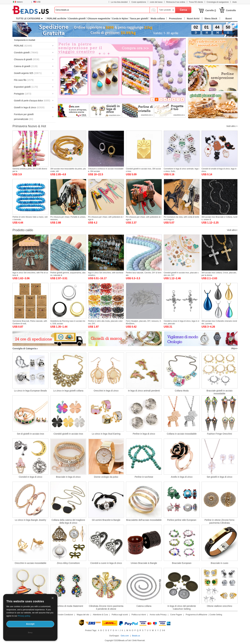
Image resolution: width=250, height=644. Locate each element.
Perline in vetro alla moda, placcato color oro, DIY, (105, 322)
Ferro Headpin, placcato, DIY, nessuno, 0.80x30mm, (144, 322)
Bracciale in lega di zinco (68, 477)
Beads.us (136, 636)
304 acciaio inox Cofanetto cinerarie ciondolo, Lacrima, (219, 322)
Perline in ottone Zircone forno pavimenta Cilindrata (220, 521)
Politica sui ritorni (139, 615)
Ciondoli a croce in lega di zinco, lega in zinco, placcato (182, 322)
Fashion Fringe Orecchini (219, 434)
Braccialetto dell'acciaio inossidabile (144, 520)
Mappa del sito (83, 615)
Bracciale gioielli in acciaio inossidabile (219, 392)
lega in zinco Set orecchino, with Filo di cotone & (30, 274)
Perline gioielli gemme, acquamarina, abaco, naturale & (68, 274)
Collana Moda (182, 391)
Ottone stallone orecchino (219, 606)
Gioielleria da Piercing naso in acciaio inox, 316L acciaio (68, 322)
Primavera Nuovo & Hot (29, 126)
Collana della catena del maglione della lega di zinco (68, 521)
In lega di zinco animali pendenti (144, 391)
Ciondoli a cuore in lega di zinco (106, 563)
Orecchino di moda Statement (68, 606)
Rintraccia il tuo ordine (176, 2)
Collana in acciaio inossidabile (182, 434)
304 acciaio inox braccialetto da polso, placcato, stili (68, 170)
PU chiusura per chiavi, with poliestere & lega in (106, 218)
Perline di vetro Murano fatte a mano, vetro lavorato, (30, 218)
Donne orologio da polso (106, 477)
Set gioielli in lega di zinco (219, 477)
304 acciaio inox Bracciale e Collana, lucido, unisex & (219, 218)
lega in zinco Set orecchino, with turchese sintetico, (106, 274)
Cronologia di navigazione (218, 2)
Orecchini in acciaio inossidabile (30, 563)
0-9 (164, 630)
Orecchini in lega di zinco (106, 391)
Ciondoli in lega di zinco (31, 477)
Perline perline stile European (182, 520)
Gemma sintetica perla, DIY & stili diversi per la (30, 170)
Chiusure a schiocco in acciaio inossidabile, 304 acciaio (106, 170)
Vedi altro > (232, 126)
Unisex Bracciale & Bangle (144, 563)
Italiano (18, 2)
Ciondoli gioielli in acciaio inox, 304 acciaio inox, (143, 170)
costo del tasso (156, 2)
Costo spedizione (139, 2)
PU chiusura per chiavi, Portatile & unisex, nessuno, (68, 218)
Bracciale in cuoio (220, 563)
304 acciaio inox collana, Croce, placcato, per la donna (219, 274)
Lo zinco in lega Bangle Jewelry (30, 520)
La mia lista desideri (119, 2)
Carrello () (211, 10)
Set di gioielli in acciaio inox (30, 434)
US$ (37, 2)
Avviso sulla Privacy (158, 615)
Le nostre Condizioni (64, 615)
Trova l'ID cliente (196, 2)
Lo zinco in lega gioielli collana (68, 391)
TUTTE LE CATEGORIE (29, 19)
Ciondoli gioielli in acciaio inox (68, 434)
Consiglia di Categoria (25, 349)
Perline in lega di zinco (144, 434)
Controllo (231, 10)
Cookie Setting (216, 615)
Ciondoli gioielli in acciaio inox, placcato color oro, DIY (181, 274)
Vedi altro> (232, 230)
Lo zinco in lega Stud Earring (106, 434)
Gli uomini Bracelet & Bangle (106, 520)
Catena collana (144, 606)
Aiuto (234, 2)
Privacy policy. (24, 616)
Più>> (234, 349)
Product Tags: (91, 630)
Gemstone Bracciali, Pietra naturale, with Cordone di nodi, (30, 322)
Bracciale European (182, 563)
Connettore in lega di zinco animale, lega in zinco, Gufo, (182, 170)
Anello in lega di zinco (182, 477)
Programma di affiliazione (197, 615)
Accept (30, 624)
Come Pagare (176, 615)
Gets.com (125, 636)
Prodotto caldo (23, 230)
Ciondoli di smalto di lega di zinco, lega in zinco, (219, 170)
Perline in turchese (144, 477)
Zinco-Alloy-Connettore (68, 563)
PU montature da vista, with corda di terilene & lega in (181, 218)
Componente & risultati (25, 40)
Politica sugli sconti (120, 615)
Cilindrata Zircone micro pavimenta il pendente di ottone (106, 607)
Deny (30, 633)
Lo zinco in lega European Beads (31, 391)
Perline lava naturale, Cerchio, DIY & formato (144, 274)
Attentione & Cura (100, 615)
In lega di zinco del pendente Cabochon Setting (182, 607)
